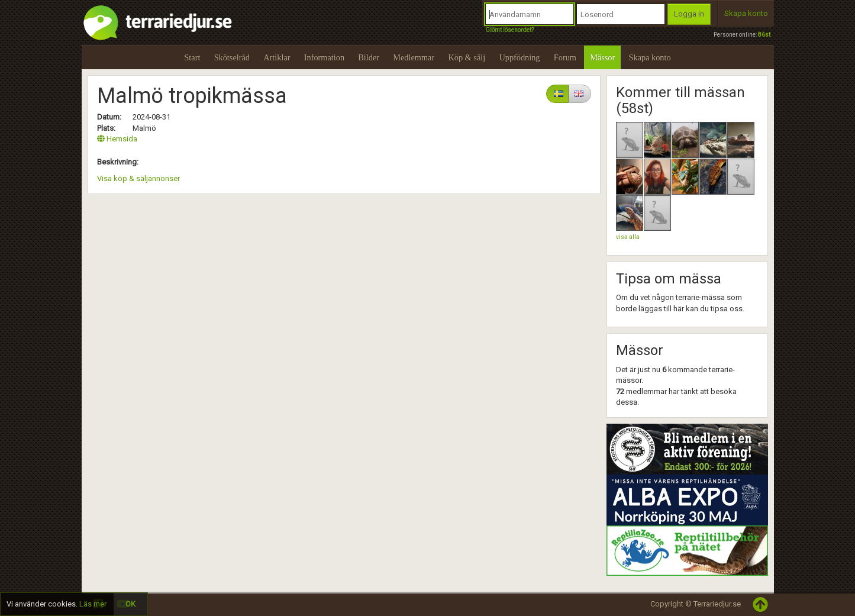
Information (324, 57)
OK (130, 604)
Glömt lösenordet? (509, 30)
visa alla (628, 237)
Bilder (369, 57)
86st (764, 35)
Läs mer (93, 604)
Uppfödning (519, 57)
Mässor (602, 57)
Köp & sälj (467, 57)
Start (192, 57)
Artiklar (277, 57)
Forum (565, 57)
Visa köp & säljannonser (138, 178)
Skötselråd (232, 57)
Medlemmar (414, 57)
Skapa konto (746, 13)
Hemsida (117, 139)
